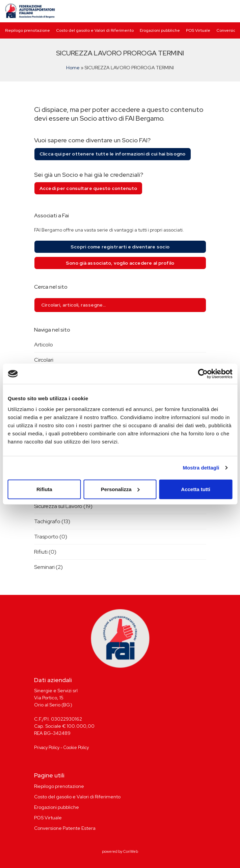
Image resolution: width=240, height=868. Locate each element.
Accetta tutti (196, 489)
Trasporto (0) (51, 537)
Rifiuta (44, 489)
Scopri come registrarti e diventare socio (120, 247)
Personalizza (120, 489)
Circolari (44, 360)
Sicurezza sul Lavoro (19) (63, 506)
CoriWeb (131, 851)
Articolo (44, 345)
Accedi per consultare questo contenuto (88, 188)
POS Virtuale (198, 30)
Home (73, 68)
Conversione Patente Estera (65, 828)
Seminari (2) (48, 567)
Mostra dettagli (201, 468)
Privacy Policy (47, 748)
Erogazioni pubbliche (160, 30)
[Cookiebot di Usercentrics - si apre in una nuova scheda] (203, 374)
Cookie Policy (76, 748)
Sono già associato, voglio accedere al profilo (120, 263)
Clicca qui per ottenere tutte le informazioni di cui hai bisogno (113, 154)
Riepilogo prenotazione (28, 30)
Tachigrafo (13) (52, 521)
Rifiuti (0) (45, 552)
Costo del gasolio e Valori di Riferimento (95, 30)
